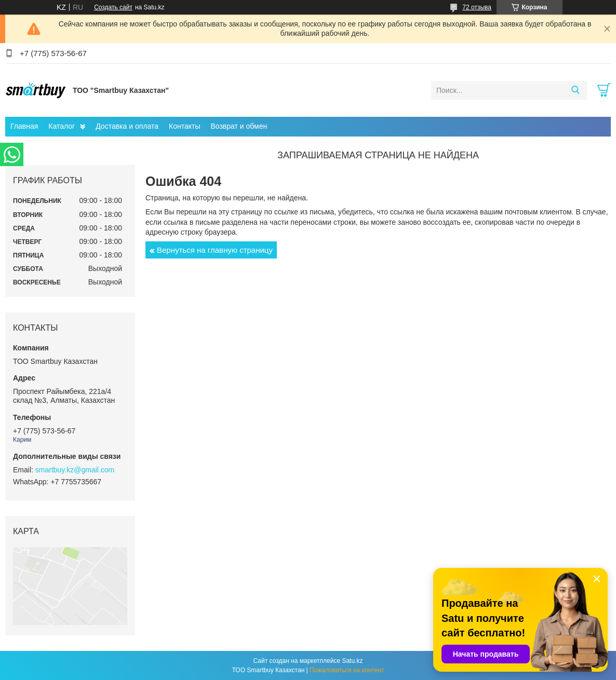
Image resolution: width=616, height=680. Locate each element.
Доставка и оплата (127, 126)
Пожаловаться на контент (347, 670)
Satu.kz (352, 661)
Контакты (184, 126)
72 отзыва (477, 7)
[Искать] (575, 90)
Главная (24, 126)
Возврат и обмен (239, 126)
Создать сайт (113, 7)
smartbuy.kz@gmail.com (75, 470)
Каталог (62, 126)
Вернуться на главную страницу (215, 250)
